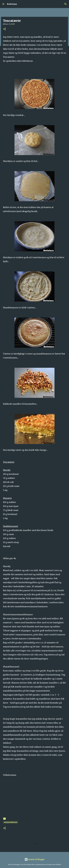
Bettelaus (12, 4)
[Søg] (65, 4)
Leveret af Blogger (35, 859)
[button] (4, 29)
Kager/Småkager (11, 822)
